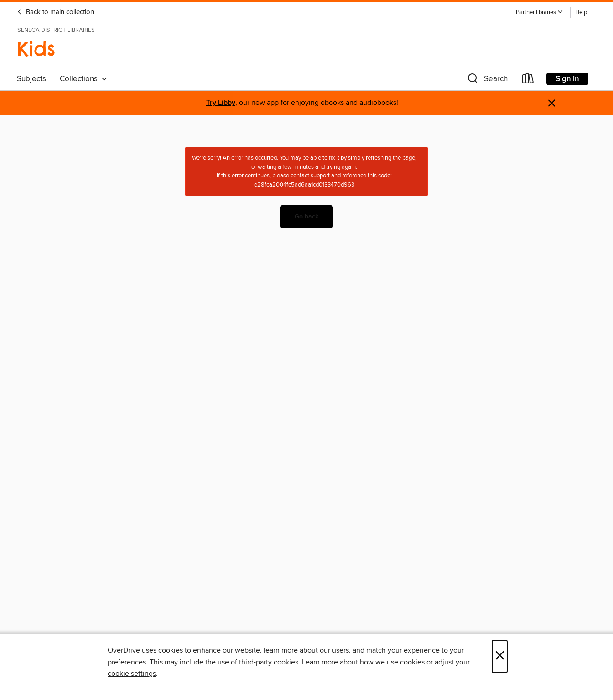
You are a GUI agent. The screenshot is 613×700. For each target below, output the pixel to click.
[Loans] (528, 80)
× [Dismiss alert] (552, 103)
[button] (540, 13)
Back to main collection (55, 12)
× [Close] (500, 656)
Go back (306, 217)
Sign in (567, 79)
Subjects (31, 79)
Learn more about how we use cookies (363, 662)
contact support (310, 176)
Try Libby (221, 103)
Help (581, 13)
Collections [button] (84, 79)
